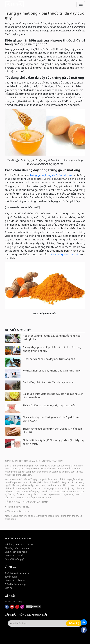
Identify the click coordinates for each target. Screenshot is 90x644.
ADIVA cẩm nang (13, 601)
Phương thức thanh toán (18, 548)
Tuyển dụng (11, 577)
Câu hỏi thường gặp (15, 559)
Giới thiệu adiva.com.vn (17, 573)
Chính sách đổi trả (14, 555)
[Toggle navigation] (81, 4)
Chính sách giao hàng (16, 552)
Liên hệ (9, 588)
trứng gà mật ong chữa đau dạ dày (51, 175)
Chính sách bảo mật (15, 580)
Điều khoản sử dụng (15, 584)
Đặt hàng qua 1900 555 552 (19, 544)
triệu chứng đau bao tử (63, 254)
